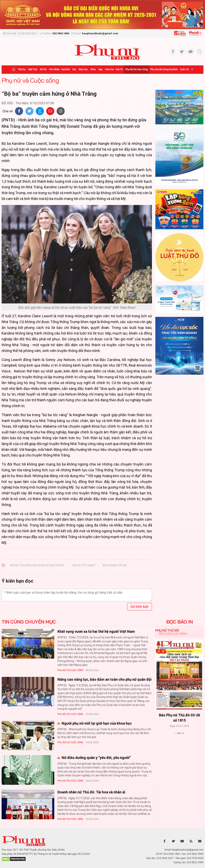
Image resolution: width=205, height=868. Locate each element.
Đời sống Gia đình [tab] (173, 634)
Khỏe (93, 69)
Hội (74, 69)
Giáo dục (83, 69)
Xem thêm (179, 740)
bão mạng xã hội (115, 565)
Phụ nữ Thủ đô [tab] (167, 630)
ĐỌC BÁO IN (179, 622)
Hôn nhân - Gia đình (59, 69)
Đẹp (100, 69)
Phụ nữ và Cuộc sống (136, 69)
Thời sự (22, 69)
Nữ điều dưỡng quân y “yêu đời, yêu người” (96, 758)
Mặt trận (33, 69)
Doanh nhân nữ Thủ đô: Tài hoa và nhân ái (91, 792)
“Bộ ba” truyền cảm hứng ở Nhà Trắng (37, 565)
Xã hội (43, 69)
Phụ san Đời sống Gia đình (164, 69)
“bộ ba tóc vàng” (84, 565)
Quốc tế (184, 69)
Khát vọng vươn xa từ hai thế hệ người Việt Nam (96, 631)
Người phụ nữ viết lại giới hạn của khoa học (96, 723)
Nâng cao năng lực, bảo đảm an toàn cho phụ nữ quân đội (105, 679)
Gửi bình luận (140, 607)
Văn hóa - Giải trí (114, 69)
